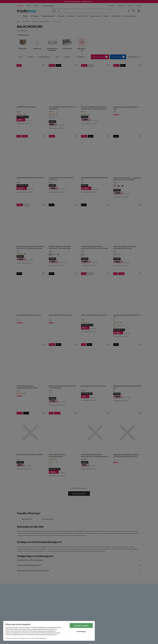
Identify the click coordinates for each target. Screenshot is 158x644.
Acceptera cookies (81, 626)
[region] (49, 631)
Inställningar (81, 631)
